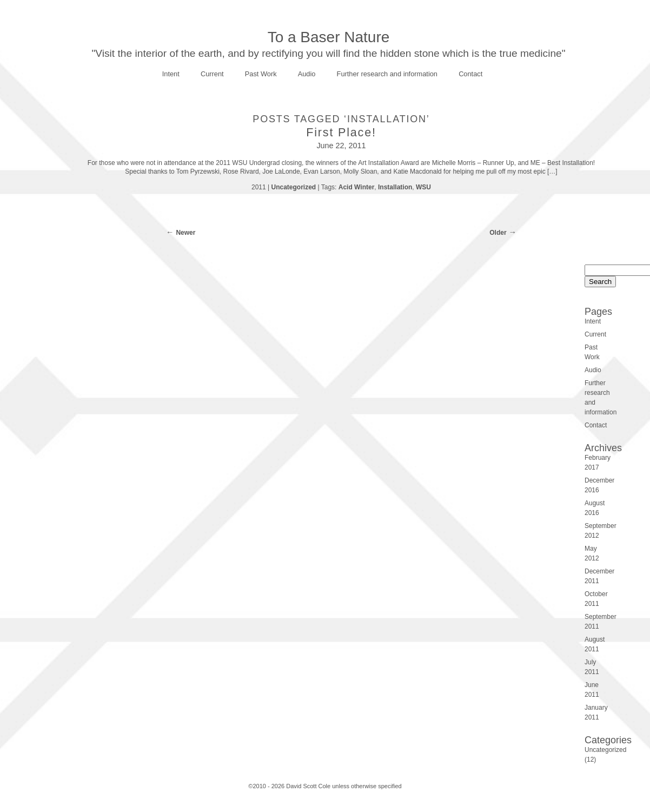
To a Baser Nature (329, 37)
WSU (423, 187)
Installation (395, 187)
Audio (307, 74)
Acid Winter (357, 187)
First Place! (341, 132)
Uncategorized (293, 187)
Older (498, 233)
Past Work (261, 74)
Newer (185, 233)
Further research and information (387, 74)
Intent (171, 74)
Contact (470, 74)
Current (212, 74)
